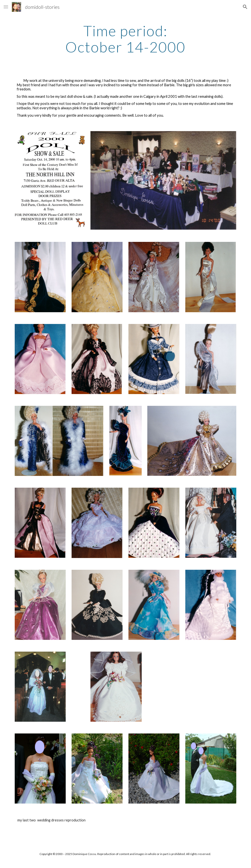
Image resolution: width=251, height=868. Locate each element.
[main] (125, 39)
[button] (6, 7)
